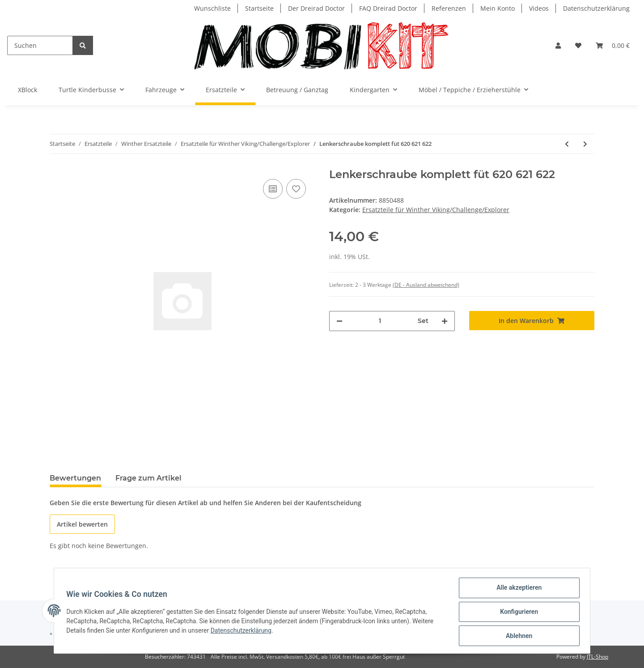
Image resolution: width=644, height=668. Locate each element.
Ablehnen (517, 636)
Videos (539, 8)
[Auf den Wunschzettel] (296, 189)
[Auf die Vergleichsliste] (273, 189)
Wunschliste (212, 8)
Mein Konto (498, 8)
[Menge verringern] (339, 321)
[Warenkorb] (613, 45)
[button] (558, 45)
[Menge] (380, 321)
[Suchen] (40, 45)
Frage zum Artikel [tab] (148, 478)
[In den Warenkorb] (532, 321)
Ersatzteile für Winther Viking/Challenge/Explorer (436, 210)
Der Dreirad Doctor (316, 8)
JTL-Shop (597, 657)
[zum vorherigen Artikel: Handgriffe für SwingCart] (567, 144)
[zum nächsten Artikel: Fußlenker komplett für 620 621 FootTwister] (585, 144)
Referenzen (449, 8)
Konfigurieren (517, 613)
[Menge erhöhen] (445, 321)
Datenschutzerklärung (596, 8)
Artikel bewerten (82, 524)
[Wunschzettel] (578, 45)
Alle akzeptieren (517, 590)
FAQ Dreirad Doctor (388, 8)
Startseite (259, 8)
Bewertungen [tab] (75, 478)
